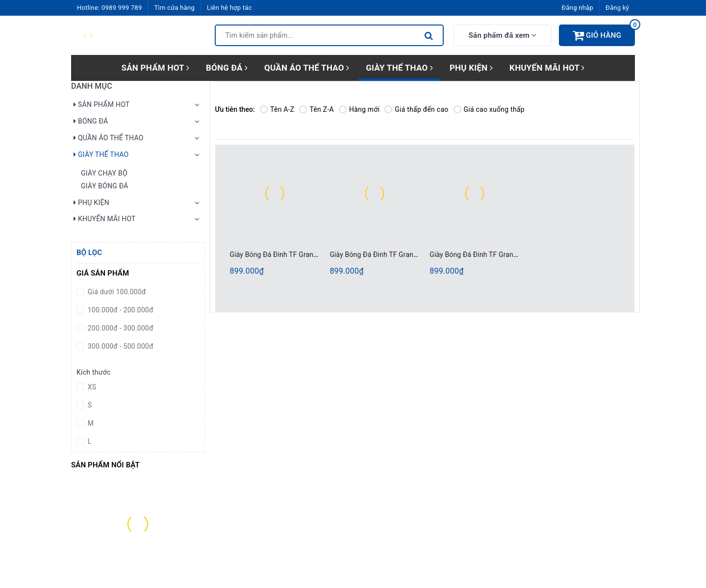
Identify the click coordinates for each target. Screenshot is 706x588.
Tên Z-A (316, 109)
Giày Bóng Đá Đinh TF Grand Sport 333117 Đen (402, 255)
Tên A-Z (277, 109)
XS (91, 387)
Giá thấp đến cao (416, 109)
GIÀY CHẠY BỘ (104, 173)
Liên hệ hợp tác (229, 8)
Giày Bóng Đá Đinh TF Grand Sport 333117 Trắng (505, 255)
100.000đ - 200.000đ (120, 310)
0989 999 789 (122, 8)
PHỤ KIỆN (471, 68)
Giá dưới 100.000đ (116, 292)
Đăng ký (617, 8)
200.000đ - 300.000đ (120, 328)
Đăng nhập (578, 8)
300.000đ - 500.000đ (120, 346)
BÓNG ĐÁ (227, 68)
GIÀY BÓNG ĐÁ (105, 186)
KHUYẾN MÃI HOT (547, 68)
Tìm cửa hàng (174, 8)
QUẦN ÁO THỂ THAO (307, 68)
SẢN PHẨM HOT (155, 68)
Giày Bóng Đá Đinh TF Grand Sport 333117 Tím (303, 255)
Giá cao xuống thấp (489, 109)
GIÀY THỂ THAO (399, 68)
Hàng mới (359, 109)
